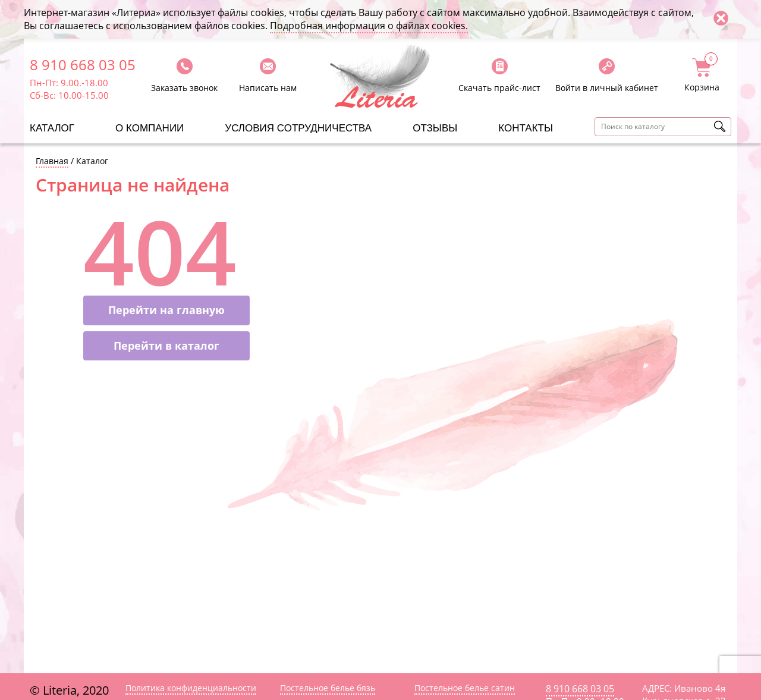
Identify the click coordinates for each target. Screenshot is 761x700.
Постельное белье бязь (328, 688)
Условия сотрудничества (298, 128)
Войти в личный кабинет (607, 88)
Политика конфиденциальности (191, 688)
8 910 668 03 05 (83, 65)
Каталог (52, 128)
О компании (150, 128)
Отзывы (435, 128)
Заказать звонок (184, 88)
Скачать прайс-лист (499, 88)
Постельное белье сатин (465, 688)
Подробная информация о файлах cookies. (369, 26)
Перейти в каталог (166, 346)
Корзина (702, 76)
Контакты (526, 128)
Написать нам (268, 88)
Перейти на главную (166, 310)
